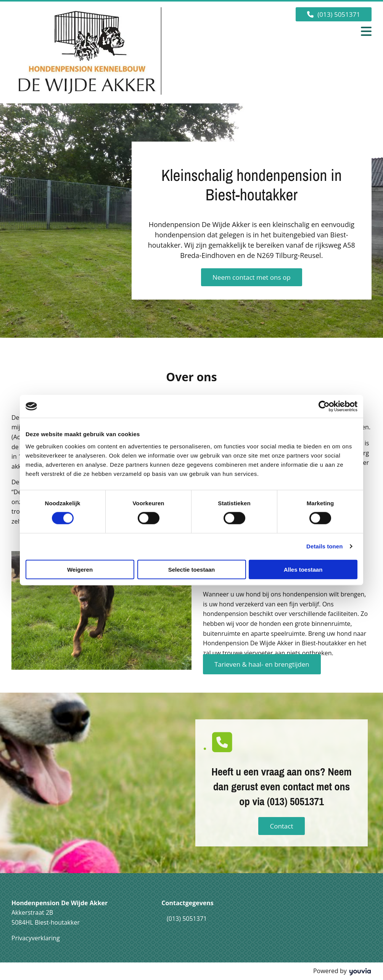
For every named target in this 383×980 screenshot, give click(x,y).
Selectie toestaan (192, 569)
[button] (334, 14)
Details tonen (324, 546)
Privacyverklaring (36, 938)
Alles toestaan (303, 569)
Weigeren (80, 569)
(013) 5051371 (187, 919)
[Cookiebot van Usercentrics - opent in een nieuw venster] (324, 406)
